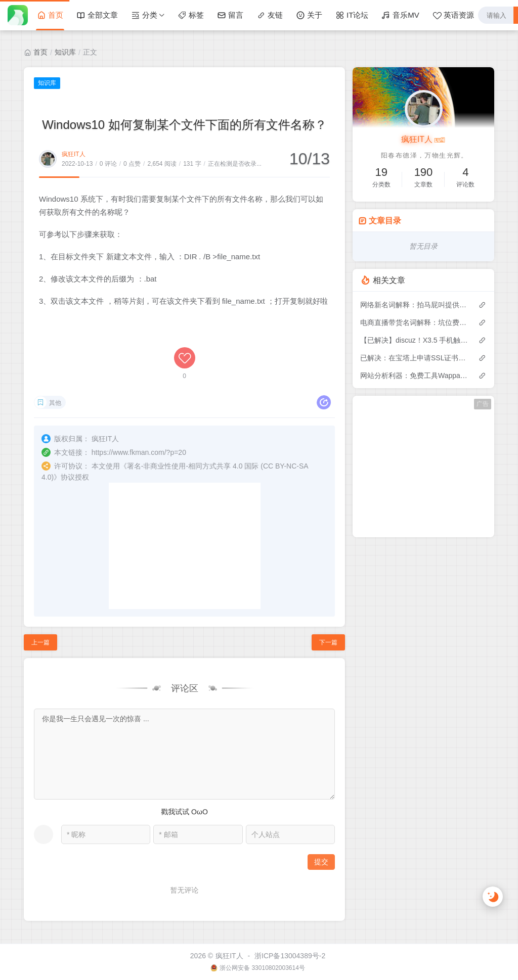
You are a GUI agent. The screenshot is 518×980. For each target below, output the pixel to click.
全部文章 (97, 15)
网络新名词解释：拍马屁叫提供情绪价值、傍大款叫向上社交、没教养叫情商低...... (414, 305)
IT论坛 (352, 15)
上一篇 (40, 642)
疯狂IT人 (74, 154)
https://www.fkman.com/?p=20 (139, 452)
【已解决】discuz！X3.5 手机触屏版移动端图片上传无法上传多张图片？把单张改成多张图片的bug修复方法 (414, 340)
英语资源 (453, 15)
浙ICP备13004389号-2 (290, 956)
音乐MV (400, 15)
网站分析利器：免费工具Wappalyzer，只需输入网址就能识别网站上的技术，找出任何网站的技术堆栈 (414, 376)
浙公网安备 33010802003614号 (262, 968)
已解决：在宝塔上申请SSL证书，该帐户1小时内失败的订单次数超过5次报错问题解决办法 (414, 358)
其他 (55, 403)
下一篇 (328, 642)
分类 (144, 15)
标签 (191, 15)
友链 (270, 15)
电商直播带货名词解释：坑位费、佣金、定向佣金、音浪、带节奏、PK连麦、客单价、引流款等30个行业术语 (414, 322)
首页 (50, 15)
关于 (309, 15)
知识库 (65, 52)
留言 (230, 15)
